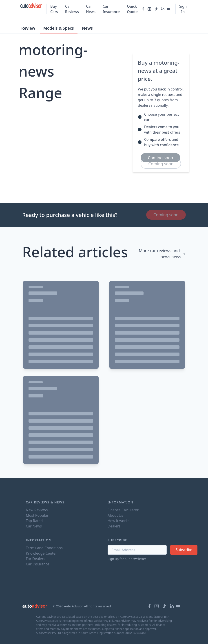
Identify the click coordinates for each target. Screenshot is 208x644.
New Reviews (37, 510)
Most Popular (37, 515)
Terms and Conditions (44, 548)
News (87, 28)
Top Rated (34, 521)
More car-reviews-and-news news (162, 254)
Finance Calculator (123, 510)
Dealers (114, 526)
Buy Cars (54, 9)
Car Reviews (72, 9)
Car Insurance (111, 9)
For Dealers (35, 559)
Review (28, 28)
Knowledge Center (41, 553)
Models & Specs (59, 28)
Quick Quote (132, 9)
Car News (91, 9)
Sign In (183, 9)
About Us (115, 515)
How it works (118, 521)
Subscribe (184, 550)
